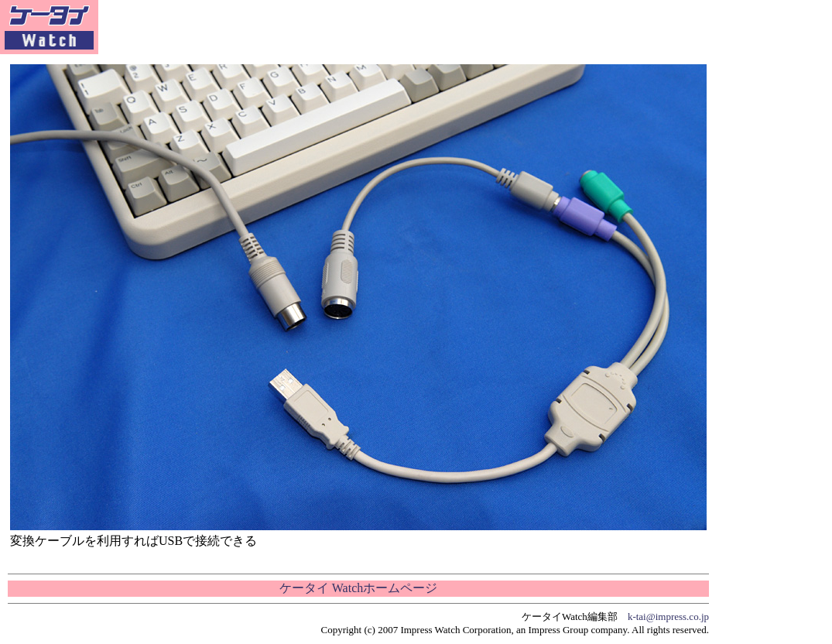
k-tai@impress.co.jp (668, 617)
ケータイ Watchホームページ (358, 588)
